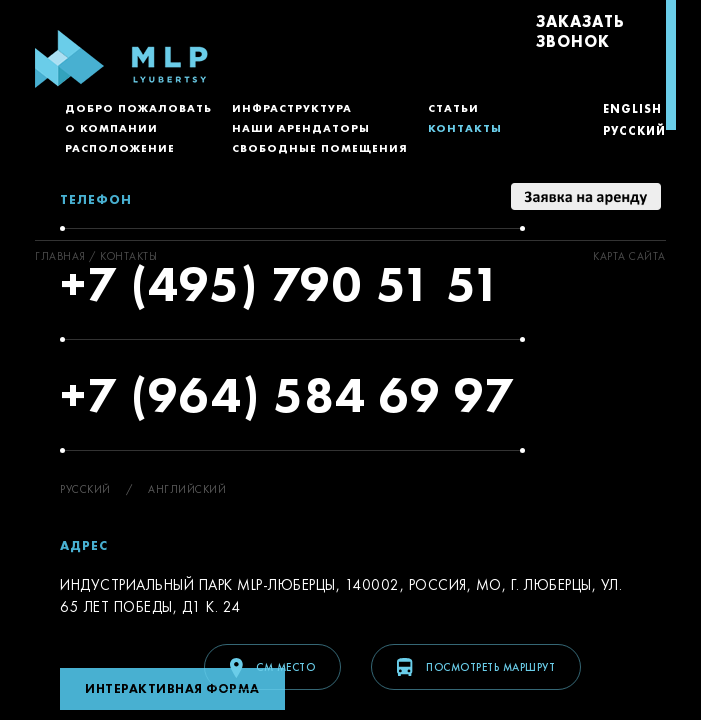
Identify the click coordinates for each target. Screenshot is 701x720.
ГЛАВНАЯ (60, 256)
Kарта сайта (629, 256)
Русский (634, 131)
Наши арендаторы (301, 128)
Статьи (453, 108)
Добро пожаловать (138, 108)
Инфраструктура (292, 108)
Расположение (120, 148)
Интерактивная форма (172, 688)
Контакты (465, 128)
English (632, 109)
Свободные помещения (320, 148)
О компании (111, 128)
